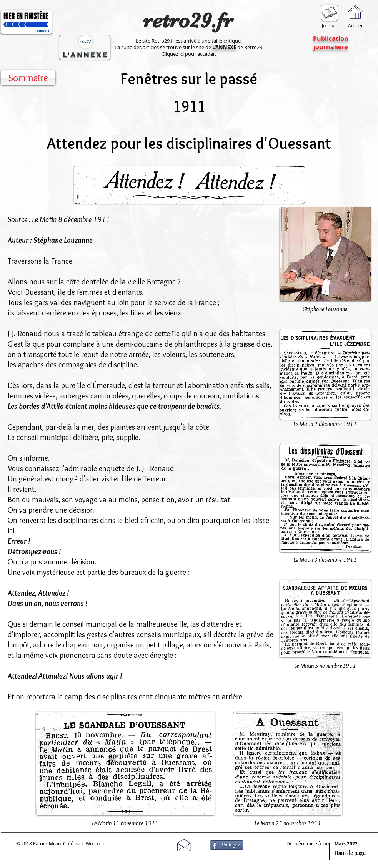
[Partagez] (227, 845)
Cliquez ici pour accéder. (189, 54)
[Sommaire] (28, 78)
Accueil (356, 25)
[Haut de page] (350, 853)
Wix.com (95, 843)
